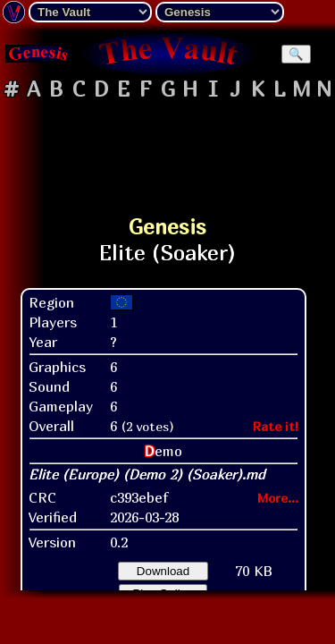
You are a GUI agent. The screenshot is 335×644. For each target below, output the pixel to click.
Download (163, 571)
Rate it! (276, 426)
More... (278, 498)
